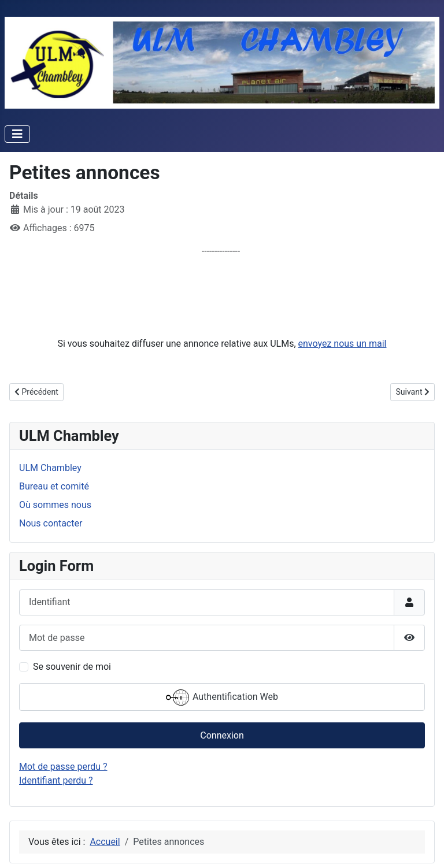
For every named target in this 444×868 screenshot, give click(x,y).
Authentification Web (222, 698)
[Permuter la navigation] (17, 134)
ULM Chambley (50, 468)
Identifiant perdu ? (56, 780)
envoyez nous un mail (343, 344)
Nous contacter (51, 523)
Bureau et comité (54, 486)
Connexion (222, 735)
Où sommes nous (55, 505)
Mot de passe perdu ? (63, 767)
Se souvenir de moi (72, 667)
